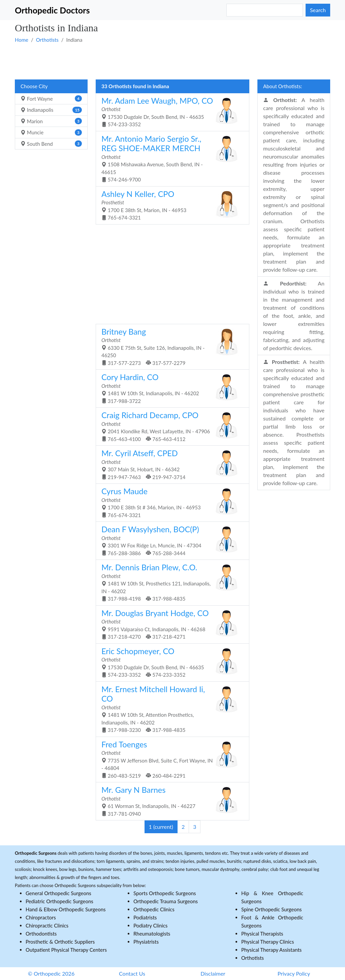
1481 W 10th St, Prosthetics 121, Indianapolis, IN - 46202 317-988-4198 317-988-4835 (170, 582)
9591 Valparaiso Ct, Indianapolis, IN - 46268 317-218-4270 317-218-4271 (170, 624)
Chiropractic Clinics (47, 925)
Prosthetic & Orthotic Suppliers (60, 942)
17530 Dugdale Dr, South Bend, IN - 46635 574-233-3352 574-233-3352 (170, 662)
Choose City (34, 86)
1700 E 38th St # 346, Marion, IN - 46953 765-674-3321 (170, 502)
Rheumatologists (152, 934)
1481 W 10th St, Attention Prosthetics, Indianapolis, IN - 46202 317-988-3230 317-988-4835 (170, 709)
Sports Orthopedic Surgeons (165, 893)
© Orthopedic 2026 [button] (51, 973)
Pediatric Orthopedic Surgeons (59, 901)
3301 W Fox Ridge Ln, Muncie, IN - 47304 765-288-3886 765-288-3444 (170, 540)
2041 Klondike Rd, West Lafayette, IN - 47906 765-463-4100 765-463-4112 (170, 426)
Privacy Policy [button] (294, 973)
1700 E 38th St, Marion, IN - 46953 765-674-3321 (170, 205)
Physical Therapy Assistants (271, 950)
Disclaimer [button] (213, 973)
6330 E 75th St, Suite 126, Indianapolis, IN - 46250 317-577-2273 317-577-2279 (170, 346)
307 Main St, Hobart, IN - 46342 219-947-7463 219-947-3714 (170, 464)
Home (22, 40)
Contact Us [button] (132, 973)
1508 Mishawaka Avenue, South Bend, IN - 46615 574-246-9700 (170, 158)
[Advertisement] (172, 61)
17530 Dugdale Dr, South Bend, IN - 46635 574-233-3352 (170, 112)
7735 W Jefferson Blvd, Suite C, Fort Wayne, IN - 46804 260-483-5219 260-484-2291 (170, 759)
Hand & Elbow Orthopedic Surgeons (66, 909)
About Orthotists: (283, 86)
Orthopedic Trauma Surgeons (166, 901)
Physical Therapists (262, 934)
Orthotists (47, 40)
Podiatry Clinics (150, 925)
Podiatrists (145, 917)
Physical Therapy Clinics (268, 942)
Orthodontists (41, 934)
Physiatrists (146, 942)
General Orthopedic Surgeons (58, 893)
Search (318, 10)
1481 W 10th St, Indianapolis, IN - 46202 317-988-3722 (170, 388)
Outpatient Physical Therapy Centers (66, 950)
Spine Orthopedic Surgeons (272, 909)
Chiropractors (41, 917)
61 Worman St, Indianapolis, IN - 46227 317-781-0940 (170, 801)
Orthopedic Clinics (154, 909)
